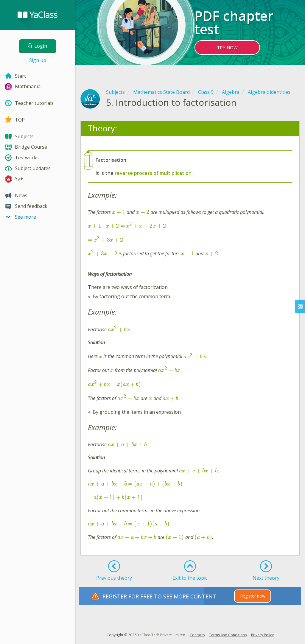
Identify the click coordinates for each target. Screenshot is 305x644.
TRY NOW (227, 47)
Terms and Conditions (228, 635)
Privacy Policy (262, 635)
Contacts (197, 635)
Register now (253, 596)
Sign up (38, 60)
